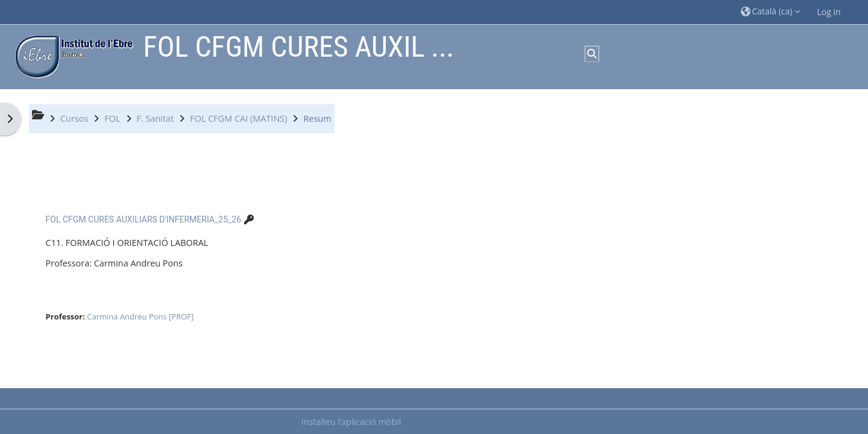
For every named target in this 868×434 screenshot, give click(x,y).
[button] (770, 12)
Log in (829, 12)
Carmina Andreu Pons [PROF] (140, 316)
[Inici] (71, 56)
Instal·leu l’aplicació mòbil (351, 422)
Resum (317, 118)
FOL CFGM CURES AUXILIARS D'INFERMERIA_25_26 (143, 219)
